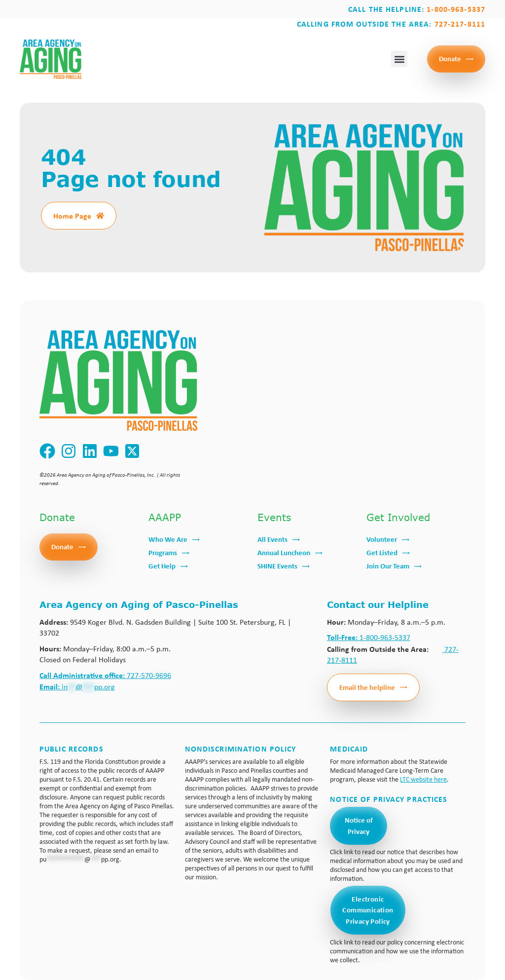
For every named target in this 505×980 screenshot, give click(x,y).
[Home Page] (100, 216)
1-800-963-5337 (369, 637)
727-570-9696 (105, 675)
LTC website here (423, 779)
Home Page (72, 216)
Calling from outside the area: (391, 24)
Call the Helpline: (417, 9)
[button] (399, 59)
